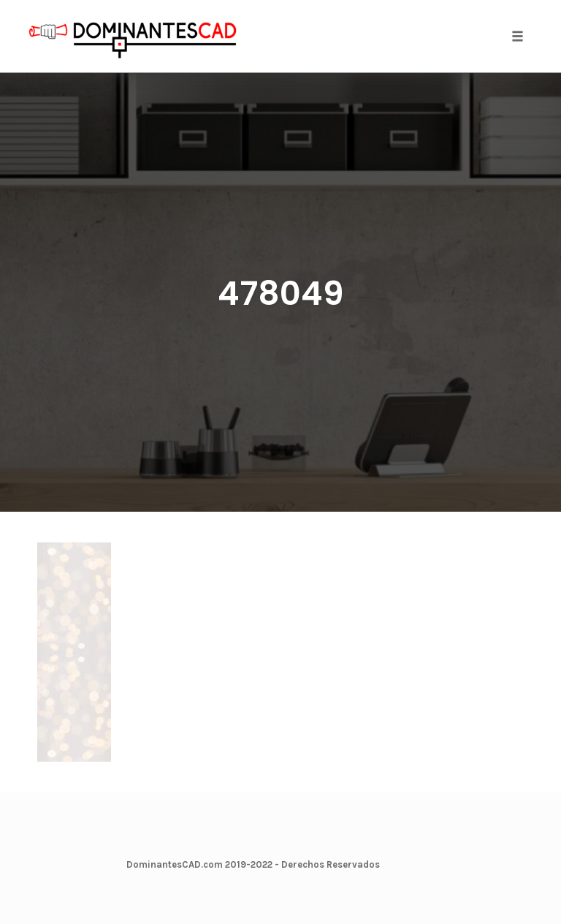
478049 (281, 294)
